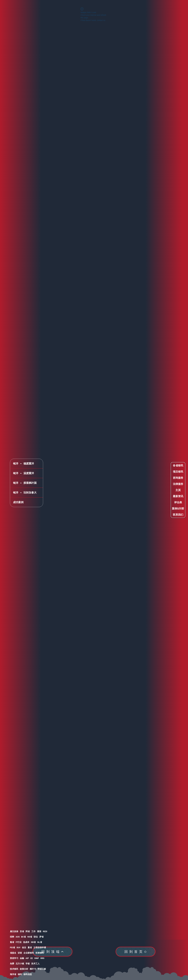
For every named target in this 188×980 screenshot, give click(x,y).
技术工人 (36, 963)
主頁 (178, 490)
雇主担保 (14, 931)
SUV (18, 947)
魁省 (12, 942)
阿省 (28, 931)
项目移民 (178, 472)
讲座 (20, 953)
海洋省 (13, 974)
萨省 (42, 937)
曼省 (30, 947)
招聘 (12, 937)
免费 (12, 963)
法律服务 (178, 484)
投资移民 (40, 953)
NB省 (33, 942)
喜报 (39, 931)
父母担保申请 (40, 947)
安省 (22, 931)
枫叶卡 (33, 969)
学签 (28, 963)
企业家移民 (29, 953)
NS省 (30, 937)
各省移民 (178, 465)
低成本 (26, 942)
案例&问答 (178, 508)
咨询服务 (178, 478)
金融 (22, 958)
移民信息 (28, 974)
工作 (33, 931)
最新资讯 (178, 496)
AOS (18, 937)
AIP (27, 958)
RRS (42, 958)
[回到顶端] (52, 952)
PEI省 (12, 947)
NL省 (40, 942)
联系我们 (178, 515)
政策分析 (24, 969)
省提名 (13, 953)
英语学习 (14, 958)
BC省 (23, 937)
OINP (37, 958)
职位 (36, 937)
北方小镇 (20, 963)
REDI (45, 931)
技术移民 (14, 969)
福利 (20, 974)
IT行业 (19, 942)
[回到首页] (136, 952)
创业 (24, 947)
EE (32, 958)
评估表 (178, 502)
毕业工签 (42, 969)
